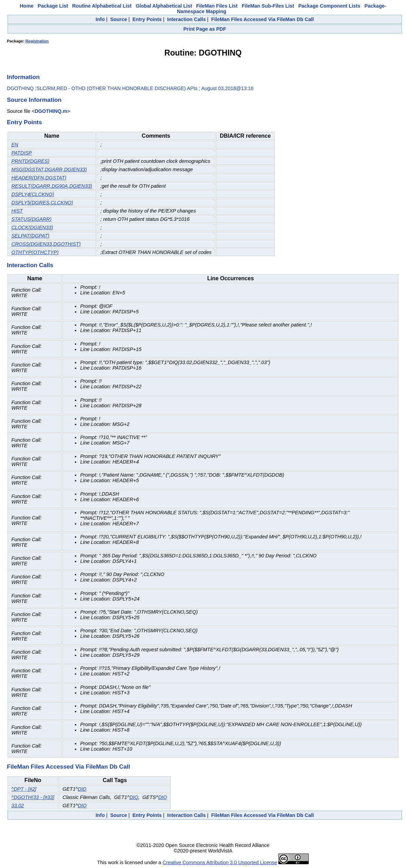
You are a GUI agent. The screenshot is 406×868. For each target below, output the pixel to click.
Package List (53, 6)
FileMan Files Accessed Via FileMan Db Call (263, 19)
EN (15, 145)
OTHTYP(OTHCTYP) (35, 252)
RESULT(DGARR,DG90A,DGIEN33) (52, 186)
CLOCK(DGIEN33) (32, 227)
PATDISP (22, 153)
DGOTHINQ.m (51, 111)
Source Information (34, 100)
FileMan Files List (217, 6)
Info (100, 19)
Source (118, 19)
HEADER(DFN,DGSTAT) (39, 178)
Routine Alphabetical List (102, 6)
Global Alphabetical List (164, 6)
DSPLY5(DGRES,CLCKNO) (42, 203)
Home (27, 6)
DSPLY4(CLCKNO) (33, 194)
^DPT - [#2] (24, 789)
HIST (17, 211)
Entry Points (147, 19)
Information (23, 77)
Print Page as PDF (205, 29)
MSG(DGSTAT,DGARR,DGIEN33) (49, 169)
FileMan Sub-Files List (268, 6)
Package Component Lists (329, 6)
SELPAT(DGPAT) (30, 236)
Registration (37, 41)
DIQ (134, 797)
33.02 (18, 806)
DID (82, 789)
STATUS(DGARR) (31, 219)
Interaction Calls (186, 19)
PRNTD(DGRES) (30, 161)
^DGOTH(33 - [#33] (33, 797)
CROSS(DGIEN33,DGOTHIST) (46, 244)
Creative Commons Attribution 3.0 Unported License (220, 862)
